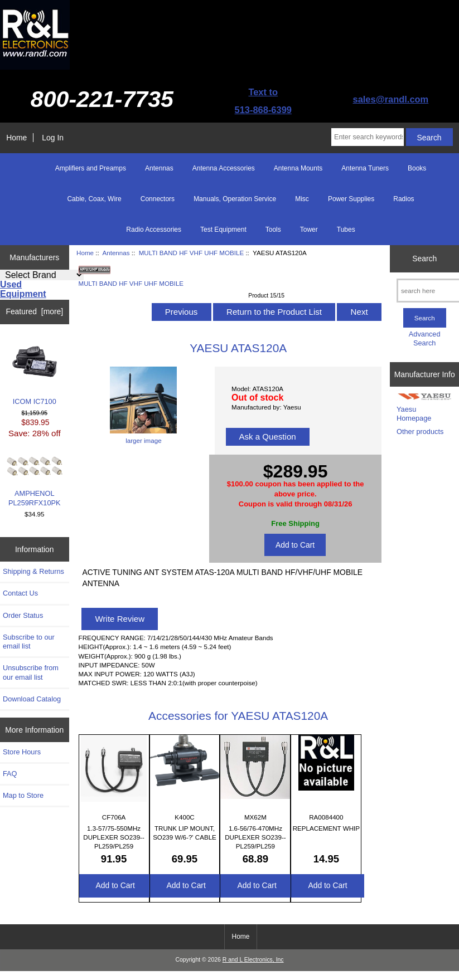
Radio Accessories (154, 230)
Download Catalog (32, 699)
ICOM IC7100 (35, 372)
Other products (420, 432)
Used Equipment (23, 289)
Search (424, 259)
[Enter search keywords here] (368, 137)
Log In (53, 138)
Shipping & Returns (33, 571)
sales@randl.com (391, 99)
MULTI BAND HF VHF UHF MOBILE (192, 253)
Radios (404, 199)
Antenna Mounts (298, 168)
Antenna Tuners (365, 168)
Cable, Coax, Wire (94, 199)
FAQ (10, 774)
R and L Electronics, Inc (253, 960)
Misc (302, 199)
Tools (273, 230)
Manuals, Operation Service (235, 199)
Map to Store (23, 795)
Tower (309, 230)
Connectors (158, 199)
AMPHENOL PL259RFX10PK (35, 482)
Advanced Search (425, 338)
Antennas (116, 253)
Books (417, 168)
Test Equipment (223, 230)
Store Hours (22, 752)
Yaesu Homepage (414, 414)
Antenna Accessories (224, 168)
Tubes (346, 230)
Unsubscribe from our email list (31, 672)
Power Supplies (351, 199)
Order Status (23, 615)
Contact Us (20, 593)
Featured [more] (34, 311)
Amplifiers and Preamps (91, 168)
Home (16, 138)
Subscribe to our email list (29, 642)
